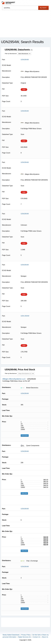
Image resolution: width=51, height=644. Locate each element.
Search (43, 8)
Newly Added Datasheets (11, 635)
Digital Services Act (24, 637)
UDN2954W (25, 393)
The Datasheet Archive (8, 3)
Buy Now (24, 493)
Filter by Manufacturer (11, 54)
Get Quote (25, 436)
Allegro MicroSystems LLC (14, 379)
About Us (45, 637)
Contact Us (36, 637)
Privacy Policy (26, 635)
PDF (24, 90)
